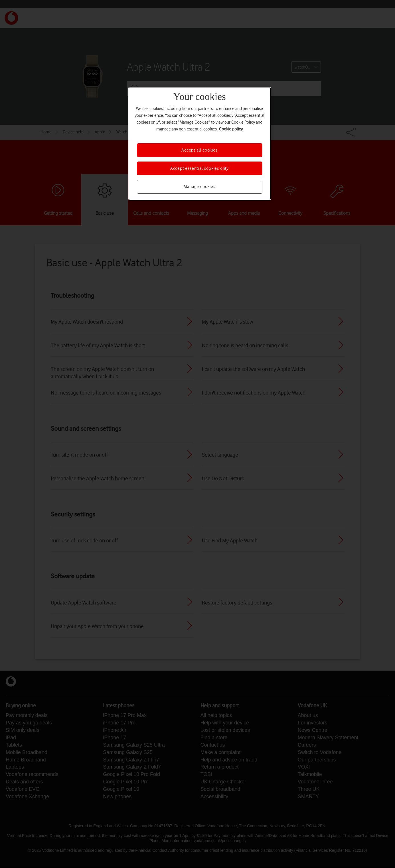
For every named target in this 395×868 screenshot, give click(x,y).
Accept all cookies (199, 150)
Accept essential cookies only (199, 168)
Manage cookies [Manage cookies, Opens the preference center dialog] (199, 187)
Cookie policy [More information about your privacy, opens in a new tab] (231, 129)
